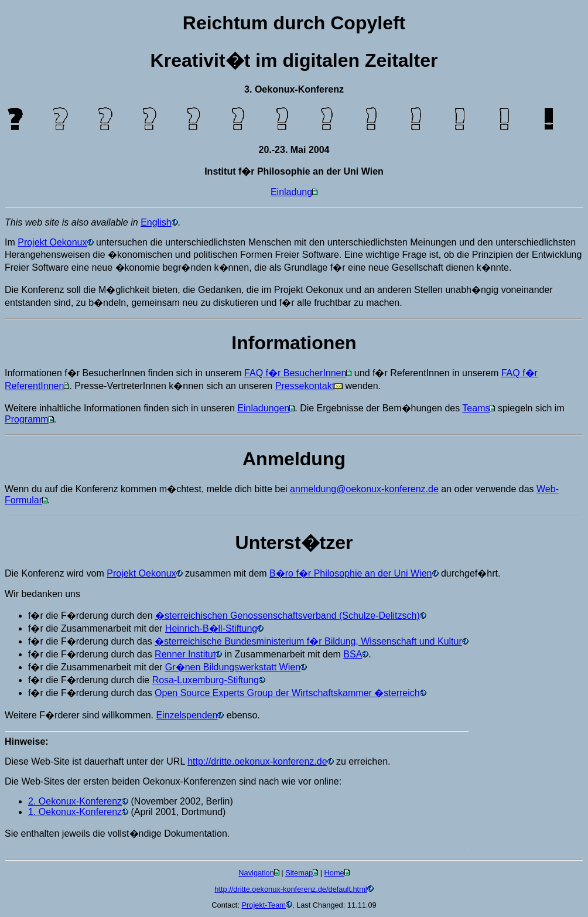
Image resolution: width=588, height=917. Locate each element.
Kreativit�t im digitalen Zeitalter (294, 60)
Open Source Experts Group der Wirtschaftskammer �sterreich (287, 693)
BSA (353, 654)
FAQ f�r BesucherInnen (295, 373)
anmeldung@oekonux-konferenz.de (364, 489)
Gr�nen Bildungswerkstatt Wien (233, 667)
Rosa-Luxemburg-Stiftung (206, 680)
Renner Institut (185, 654)
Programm (27, 419)
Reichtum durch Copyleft (294, 23)
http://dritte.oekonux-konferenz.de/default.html (290, 889)
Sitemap (299, 873)
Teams (476, 408)
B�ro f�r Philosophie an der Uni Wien (351, 573)
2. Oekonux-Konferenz (75, 801)
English (156, 222)
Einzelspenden (187, 715)
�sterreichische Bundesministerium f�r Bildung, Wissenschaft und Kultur (308, 641)
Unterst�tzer (294, 543)
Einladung (291, 192)
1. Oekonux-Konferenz (75, 812)
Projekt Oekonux (52, 242)
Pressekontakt (305, 386)
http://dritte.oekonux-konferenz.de (257, 761)
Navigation (256, 873)
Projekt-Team (264, 905)
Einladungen (263, 408)
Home (334, 873)
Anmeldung (294, 459)
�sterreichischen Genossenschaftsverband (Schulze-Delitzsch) (288, 616)
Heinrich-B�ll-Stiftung (211, 628)
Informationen (294, 343)
